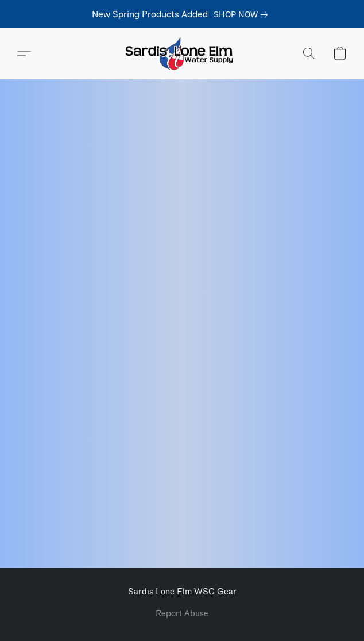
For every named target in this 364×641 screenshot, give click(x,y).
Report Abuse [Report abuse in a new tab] (182, 614)
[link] (243, 14)
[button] (182, 53)
